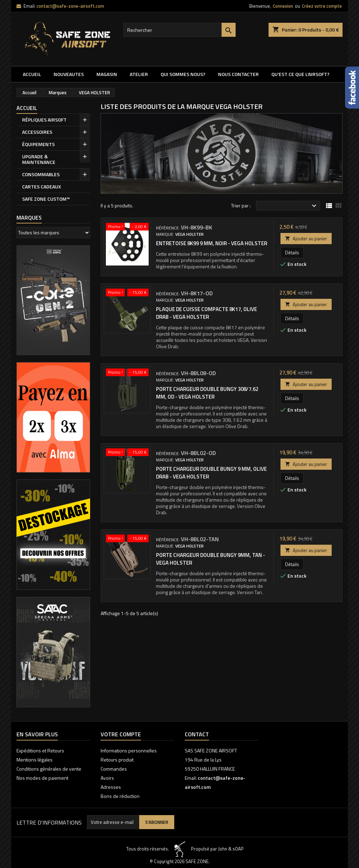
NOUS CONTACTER (238, 74)
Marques (29, 218)
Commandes (114, 769)
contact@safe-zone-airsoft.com (70, 6)
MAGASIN (107, 74)
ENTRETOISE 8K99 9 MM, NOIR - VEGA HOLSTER (212, 243)
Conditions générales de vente (49, 769)
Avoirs (107, 778)
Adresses (111, 787)
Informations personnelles (129, 750)
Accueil (32, 74)
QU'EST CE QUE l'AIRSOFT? (300, 74)
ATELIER (139, 74)
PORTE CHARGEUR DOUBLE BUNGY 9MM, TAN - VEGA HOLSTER (211, 559)
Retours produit (117, 760)
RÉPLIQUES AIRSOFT (44, 120)
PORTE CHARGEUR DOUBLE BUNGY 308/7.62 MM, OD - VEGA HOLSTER (207, 393)
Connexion (283, 6)
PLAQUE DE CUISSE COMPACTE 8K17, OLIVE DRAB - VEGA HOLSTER (206, 313)
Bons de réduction (120, 796)
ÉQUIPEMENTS (38, 144)
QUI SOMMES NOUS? (183, 74)
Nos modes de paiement (42, 778)
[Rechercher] (179, 30)
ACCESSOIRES (37, 132)
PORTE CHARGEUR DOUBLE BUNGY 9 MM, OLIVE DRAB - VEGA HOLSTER (211, 473)
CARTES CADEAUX (42, 187)
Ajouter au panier (306, 239)
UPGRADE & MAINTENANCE (39, 159)
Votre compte (121, 734)
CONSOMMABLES (41, 174)
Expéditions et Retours (40, 750)
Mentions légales (35, 760)
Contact (197, 734)
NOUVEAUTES (69, 74)
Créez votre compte (322, 6)
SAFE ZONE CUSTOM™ (46, 199)
